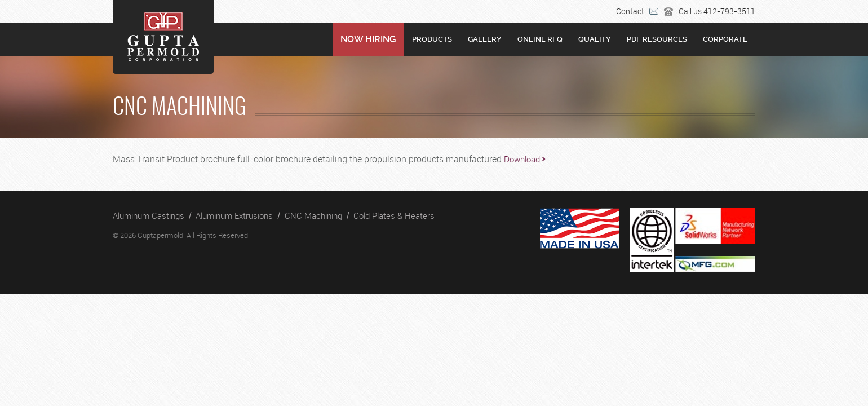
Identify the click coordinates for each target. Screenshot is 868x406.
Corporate (725, 39)
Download (522, 159)
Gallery (485, 39)
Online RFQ (540, 39)
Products (432, 39)
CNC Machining (313, 215)
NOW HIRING (368, 39)
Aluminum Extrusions (234, 215)
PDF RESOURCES (657, 39)
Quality (595, 39)
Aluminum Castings (149, 215)
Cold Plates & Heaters (394, 215)
